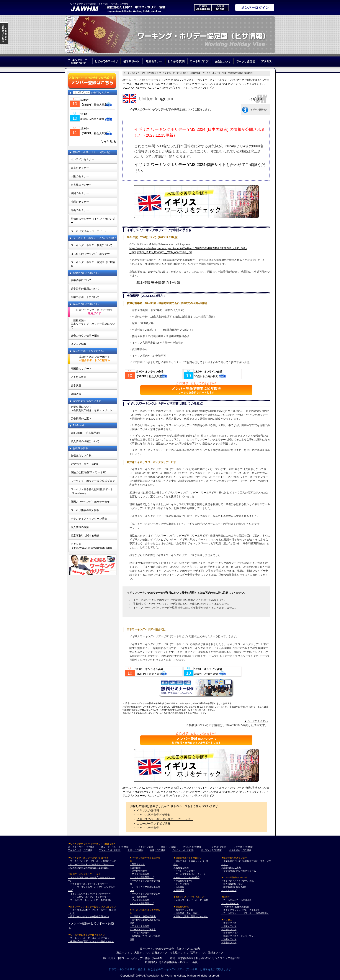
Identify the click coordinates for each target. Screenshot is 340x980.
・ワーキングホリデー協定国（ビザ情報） (89, 868)
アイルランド (222, 80)
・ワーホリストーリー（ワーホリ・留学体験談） (245, 913)
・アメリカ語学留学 (139, 874)
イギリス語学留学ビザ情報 (154, 815)
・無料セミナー (181, 868)
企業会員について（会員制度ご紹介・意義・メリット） (93, 409)
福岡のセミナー (80, 193)
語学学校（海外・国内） (85, 464)
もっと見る (108, 142)
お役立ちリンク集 (81, 455)
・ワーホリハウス (230, 903)
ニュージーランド (153, 80)
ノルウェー (177, 850)
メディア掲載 (78, 344)
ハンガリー (193, 84)
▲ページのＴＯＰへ (256, 721)
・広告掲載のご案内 (231, 868)
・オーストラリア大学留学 (143, 930)
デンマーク (238, 80)
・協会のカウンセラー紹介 (186, 877)
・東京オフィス (229, 923)
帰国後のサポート (81, 369)
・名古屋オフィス (230, 933)
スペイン (207, 84)
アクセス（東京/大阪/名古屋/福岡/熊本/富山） (92, 546)
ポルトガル (133, 84)
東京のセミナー (80, 168)
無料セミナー (154, 61)
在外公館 (173, 283)
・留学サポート (137, 864)
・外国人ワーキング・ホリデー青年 (191, 900)
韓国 (177, 80)
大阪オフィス (142, 953)
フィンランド (195, 88)
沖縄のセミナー (80, 202)
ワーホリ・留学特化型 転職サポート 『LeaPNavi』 (92, 491)
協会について (223, 61)
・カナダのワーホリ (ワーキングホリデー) (89, 884)
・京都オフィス (229, 930)
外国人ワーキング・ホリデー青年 (90, 502)
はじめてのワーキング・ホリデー (90, 254)
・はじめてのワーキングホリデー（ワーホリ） (91, 864)
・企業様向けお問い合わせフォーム (239, 871)
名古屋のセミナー (81, 185)
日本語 (203, 8)
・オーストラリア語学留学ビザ (145, 894)
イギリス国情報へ (259, 110)
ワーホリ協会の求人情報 (85, 510)
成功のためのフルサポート (94, 359)
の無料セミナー (91, 93)
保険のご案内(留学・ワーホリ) (88, 472)
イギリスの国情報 (148, 810)
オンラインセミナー (82, 159)
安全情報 (158, 283)
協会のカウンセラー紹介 (85, 336)
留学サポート (131, 61)
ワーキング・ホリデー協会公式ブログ (93, 481)
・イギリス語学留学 (139, 900)
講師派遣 (76, 394)
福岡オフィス (198, 953)
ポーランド (147, 84)
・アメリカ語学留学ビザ (142, 877)
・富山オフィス (229, 943)
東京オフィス (124, 953)
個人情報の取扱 (80, 527)
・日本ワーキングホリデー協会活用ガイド (89, 916)
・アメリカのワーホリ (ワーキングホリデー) (90, 897)
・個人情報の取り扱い (232, 884)
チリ (242, 84)
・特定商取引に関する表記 (234, 887)
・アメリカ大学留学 (139, 926)
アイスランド (254, 84)
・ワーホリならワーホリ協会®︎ (236, 900)
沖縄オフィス (216, 953)
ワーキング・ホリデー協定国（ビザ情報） (93, 264)
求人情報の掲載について (85, 441)
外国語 (220, 8)
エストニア (155, 88)
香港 (255, 80)
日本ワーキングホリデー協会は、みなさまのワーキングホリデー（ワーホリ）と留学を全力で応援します (170, 969)
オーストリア (178, 84)
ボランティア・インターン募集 (89, 519)
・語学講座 (179, 887)
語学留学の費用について (85, 289)
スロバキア (162, 84)
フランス (186, 80)
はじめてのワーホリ (106, 61)
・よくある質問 (181, 884)
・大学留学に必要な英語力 (143, 916)
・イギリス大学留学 (139, 933)
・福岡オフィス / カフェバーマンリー (239, 936)
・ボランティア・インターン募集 (237, 881)
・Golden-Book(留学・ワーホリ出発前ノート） (91, 941)
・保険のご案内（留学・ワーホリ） (191, 916)
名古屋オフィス (179, 953)
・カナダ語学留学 (138, 897)
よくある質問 (176, 61)
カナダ (169, 80)
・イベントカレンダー (184, 871)
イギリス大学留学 (148, 828)
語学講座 (76, 386)
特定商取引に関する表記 (85, 536)
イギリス (207, 80)
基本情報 (143, 283)
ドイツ (197, 80)
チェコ (217, 84)
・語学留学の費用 (138, 871)
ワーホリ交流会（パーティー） (89, 231)
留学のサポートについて (85, 297)
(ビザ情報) (89, 847)
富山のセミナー (80, 210)
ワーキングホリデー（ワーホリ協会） (140, 73)
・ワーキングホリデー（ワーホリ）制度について (92, 861)
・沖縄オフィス (229, 939)
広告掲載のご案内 (81, 419)
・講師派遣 (179, 890)
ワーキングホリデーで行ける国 (173, 73)
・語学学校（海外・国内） (186, 913)
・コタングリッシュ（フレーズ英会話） (241, 910)
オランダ (168, 88)
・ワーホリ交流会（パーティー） (190, 874)
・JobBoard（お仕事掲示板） (236, 907)
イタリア (180, 88)
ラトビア (209, 88)
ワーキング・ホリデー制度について (92, 245)
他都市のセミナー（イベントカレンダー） (93, 221)
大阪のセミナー (80, 176)
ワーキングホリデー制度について (79, 61)
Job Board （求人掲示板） (86, 433)
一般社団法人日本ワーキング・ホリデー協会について (93, 324)
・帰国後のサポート (183, 881)
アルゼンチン (230, 84)
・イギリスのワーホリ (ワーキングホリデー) (90, 894)
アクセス (267, 61)
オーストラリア (132, 80)
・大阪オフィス (229, 926)
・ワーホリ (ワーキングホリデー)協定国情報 (90, 900)
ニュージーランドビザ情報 (154, 824)
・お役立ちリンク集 (183, 910)
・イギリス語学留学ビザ (142, 903)
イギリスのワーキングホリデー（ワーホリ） (165, 819)
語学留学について (81, 280)
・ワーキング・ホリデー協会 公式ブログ (89, 938)
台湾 (248, 80)
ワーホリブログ (200, 61)
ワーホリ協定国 (246, 61)
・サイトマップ (229, 890)
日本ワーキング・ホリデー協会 (94, 312)
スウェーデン (140, 88)
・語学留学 (135, 868)
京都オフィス (160, 953)
